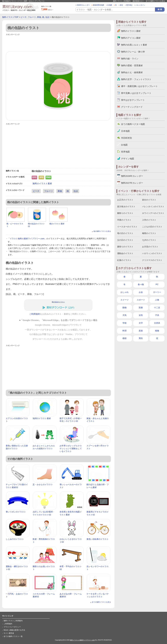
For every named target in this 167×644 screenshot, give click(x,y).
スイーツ (125, 300)
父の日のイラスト (125, 240)
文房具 (157, 323)
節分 (122, 5)
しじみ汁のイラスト (15, 539)
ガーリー (157, 292)
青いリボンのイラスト (16, 512)
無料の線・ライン (130, 59)
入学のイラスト (149, 220)
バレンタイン (141, 5)
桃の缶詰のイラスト (58, 302)
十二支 (157, 308)
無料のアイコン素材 (131, 38)
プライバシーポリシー (12, 627)
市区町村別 (126, 138)
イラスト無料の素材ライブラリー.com (27, 239)
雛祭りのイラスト (125, 213)
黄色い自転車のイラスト (98, 539)
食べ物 (141, 284)
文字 (141, 323)
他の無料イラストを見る (102, 231)
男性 (141, 338)
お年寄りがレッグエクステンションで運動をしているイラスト (71, 448)
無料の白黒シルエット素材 (134, 45)
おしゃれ (125, 292)
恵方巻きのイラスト (126, 207)
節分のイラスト (149, 200)
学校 (125, 323)
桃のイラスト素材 (57, 224)
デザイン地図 (128, 159)
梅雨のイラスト (149, 233)
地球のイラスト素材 (42, 418)
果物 (39, 17)
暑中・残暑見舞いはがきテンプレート (139, 86)
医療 (141, 308)
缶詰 (47, 17)
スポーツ (141, 300)
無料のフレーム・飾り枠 (133, 52)
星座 (141, 331)
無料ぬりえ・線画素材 (132, 72)
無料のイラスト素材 (42, 183)
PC (157, 284)
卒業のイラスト (124, 220)
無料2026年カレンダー (132, 176)
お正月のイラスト (125, 200)
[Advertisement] (58, 43)
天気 (125, 315)
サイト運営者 (9, 633)
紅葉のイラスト (124, 260)
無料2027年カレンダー (132, 183)
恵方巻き (129, 5)
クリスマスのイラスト (152, 260)
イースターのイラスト (127, 227)
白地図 (110, 5)
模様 (125, 338)
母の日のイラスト (125, 233)
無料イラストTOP (10, 17)
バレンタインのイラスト (153, 207)
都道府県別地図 (99, 5)
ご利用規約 (35, 314)
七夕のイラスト (149, 240)
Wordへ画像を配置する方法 (14, 630)
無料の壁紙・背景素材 (132, 65)
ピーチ (24, 17)
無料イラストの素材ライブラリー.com (82, 640)
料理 (125, 331)
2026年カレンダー (83, 5)
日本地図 (125, 131)
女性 (141, 315)
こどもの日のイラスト (152, 227)
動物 (125, 308)
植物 (157, 331)
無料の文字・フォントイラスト (136, 79)
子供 (157, 315)
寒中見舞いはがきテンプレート (136, 93)
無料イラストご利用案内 (122, 1)
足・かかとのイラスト (43, 484)
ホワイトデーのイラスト (153, 213)
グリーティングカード (132, 107)
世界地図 (125, 152)
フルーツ (32, 17)
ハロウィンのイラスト (152, 253)
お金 (141, 292)
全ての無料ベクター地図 (133, 124)
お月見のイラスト (150, 247)
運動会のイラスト (125, 253)
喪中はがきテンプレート (133, 100)
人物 (157, 300)
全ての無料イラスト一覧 (13, 636)
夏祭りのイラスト (125, 247)
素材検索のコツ (138, 1)
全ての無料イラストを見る (155, 1)
